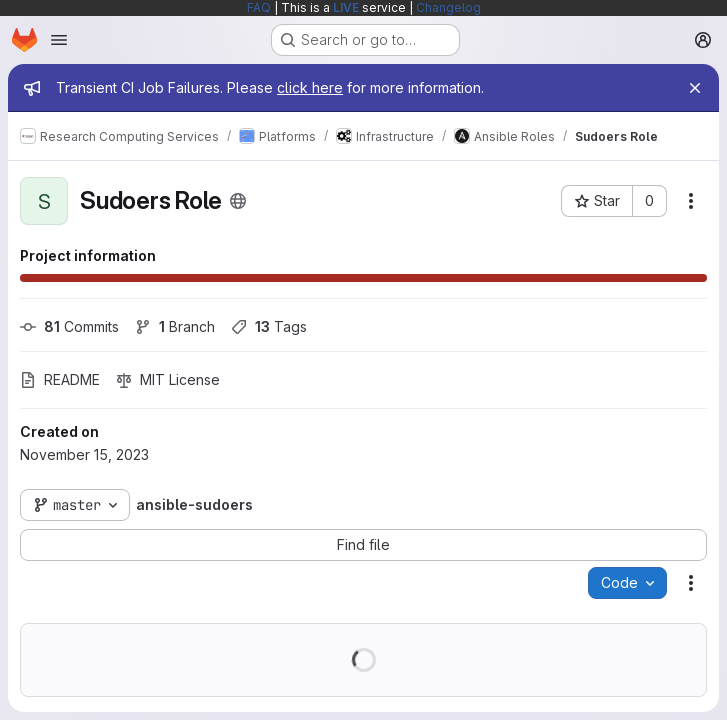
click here (310, 87)
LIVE (346, 7)
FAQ (259, 7)
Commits (69, 326)
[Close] (695, 88)
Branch (175, 326)
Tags (269, 326)
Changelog (448, 7)
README (60, 379)
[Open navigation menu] (59, 40)
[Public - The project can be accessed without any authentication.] (238, 201)
